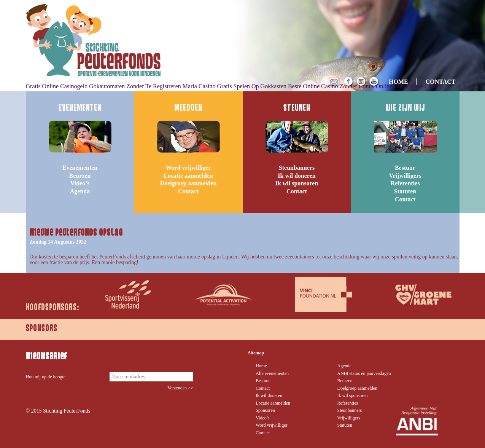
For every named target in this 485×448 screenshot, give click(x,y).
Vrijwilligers (405, 176)
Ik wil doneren (297, 176)
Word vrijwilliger (188, 168)
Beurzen (80, 176)
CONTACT (441, 82)
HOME (398, 82)
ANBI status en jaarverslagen (364, 373)
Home (261, 366)
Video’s (80, 183)
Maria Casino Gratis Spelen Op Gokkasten (235, 86)
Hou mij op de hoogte (46, 377)
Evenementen (80, 168)
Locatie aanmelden (188, 176)
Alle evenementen (272, 373)
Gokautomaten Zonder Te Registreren (135, 86)
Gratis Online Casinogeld (57, 86)
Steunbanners (297, 168)
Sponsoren (265, 410)
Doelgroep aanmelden (188, 183)
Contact (188, 191)
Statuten (405, 191)
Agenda (80, 191)
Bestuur (405, 168)
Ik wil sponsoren (297, 183)
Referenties (405, 183)
